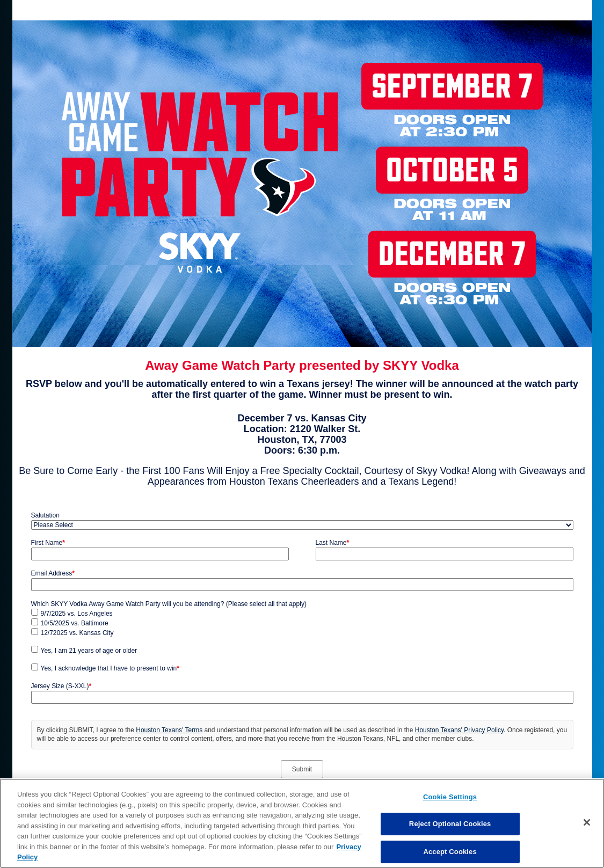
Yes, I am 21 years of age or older (89, 651)
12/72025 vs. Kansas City (77, 633)
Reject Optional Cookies (450, 824)
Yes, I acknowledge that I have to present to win (110, 668)
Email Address (53, 573)
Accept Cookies (450, 852)
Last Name (333, 543)
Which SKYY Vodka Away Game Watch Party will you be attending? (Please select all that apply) (169, 604)
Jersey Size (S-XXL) (61, 686)
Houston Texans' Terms (169, 730)
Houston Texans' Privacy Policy (459, 730)
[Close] (587, 822)
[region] (302, 823)
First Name (48, 543)
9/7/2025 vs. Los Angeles (77, 614)
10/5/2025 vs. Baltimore (75, 623)
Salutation (45, 515)
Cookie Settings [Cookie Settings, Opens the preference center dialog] (450, 797)
